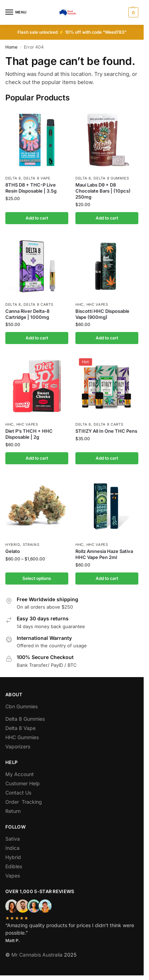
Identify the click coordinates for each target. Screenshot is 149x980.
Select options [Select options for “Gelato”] (37, 578)
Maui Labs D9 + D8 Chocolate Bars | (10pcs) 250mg (103, 191)
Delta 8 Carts (38, 304)
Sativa (13, 839)
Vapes (13, 876)
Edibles (14, 866)
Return (13, 811)
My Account (20, 774)
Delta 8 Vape (37, 178)
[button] (132, 12)
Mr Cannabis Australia (37, 955)
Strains (31, 544)
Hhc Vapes (97, 304)
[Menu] (16, 12)
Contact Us (18, 793)
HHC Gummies (22, 737)
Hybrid (13, 544)
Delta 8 (13, 178)
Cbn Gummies (22, 706)
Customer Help (23, 783)
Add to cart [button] (37, 218)
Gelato (13, 551)
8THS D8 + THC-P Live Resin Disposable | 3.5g (31, 188)
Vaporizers (18, 746)
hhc (79, 304)
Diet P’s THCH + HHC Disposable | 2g (29, 434)
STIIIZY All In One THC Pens (106, 431)
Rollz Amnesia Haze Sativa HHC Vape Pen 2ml (104, 554)
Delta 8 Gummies (111, 178)
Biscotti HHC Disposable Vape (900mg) (102, 314)
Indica (12, 848)
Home (11, 47)
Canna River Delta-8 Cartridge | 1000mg (27, 314)
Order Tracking (24, 802)
